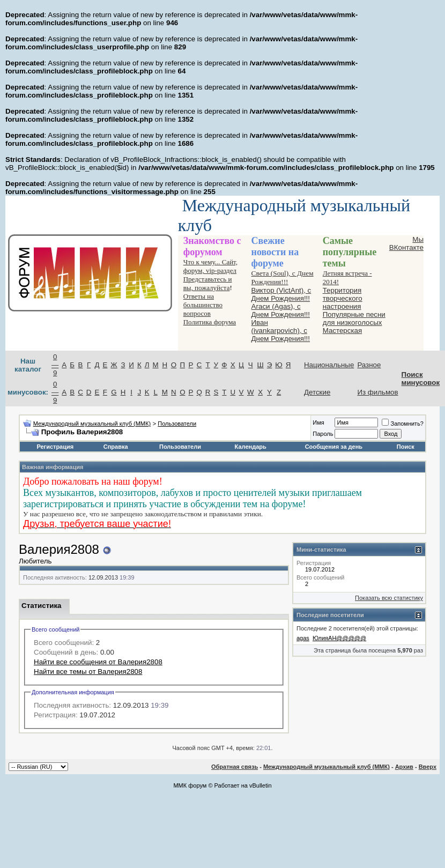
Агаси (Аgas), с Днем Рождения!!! (281, 310)
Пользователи (177, 424)
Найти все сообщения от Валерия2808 (98, 662)
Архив (404, 767)
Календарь (251, 447)
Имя (318, 422)
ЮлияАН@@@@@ (339, 638)
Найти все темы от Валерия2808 (88, 672)
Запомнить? (403, 424)
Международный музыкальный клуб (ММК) (92, 424)
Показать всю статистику (389, 598)
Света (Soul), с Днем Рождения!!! (283, 277)
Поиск (406, 447)
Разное (369, 365)
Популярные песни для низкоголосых (354, 318)
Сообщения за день (334, 447)
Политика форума (210, 322)
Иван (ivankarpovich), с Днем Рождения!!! (281, 331)
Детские (317, 392)
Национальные (329, 365)
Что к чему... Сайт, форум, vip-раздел (210, 266)
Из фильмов (377, 392)
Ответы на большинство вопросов (203, 305)
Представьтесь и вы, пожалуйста (208, 283)
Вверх (428, 767)
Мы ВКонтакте (406, 243)
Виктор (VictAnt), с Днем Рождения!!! (281, 294)
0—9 (55, 365)
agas (303, 638)
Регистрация (55, 447)
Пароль (323, 434)
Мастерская (343, 331)
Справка (116, 447)
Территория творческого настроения (343, 298)
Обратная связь (235, 767)
